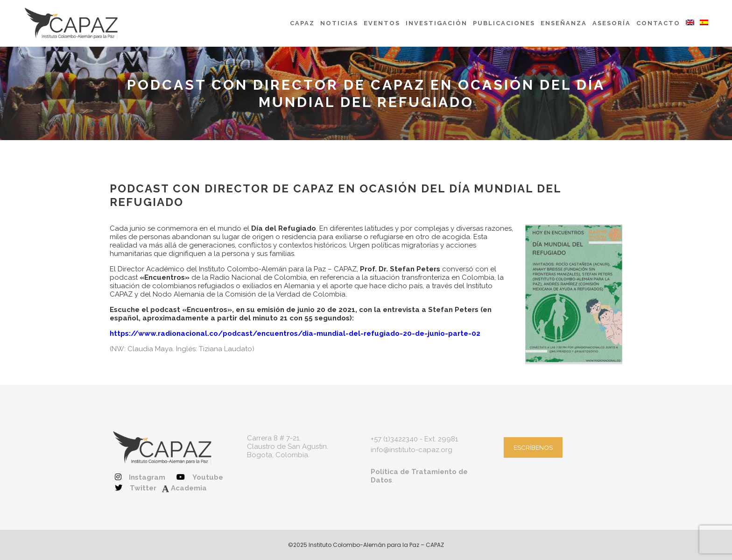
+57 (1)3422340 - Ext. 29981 (414, 439)
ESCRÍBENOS (533, 447)
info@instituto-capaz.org (412, 450)
